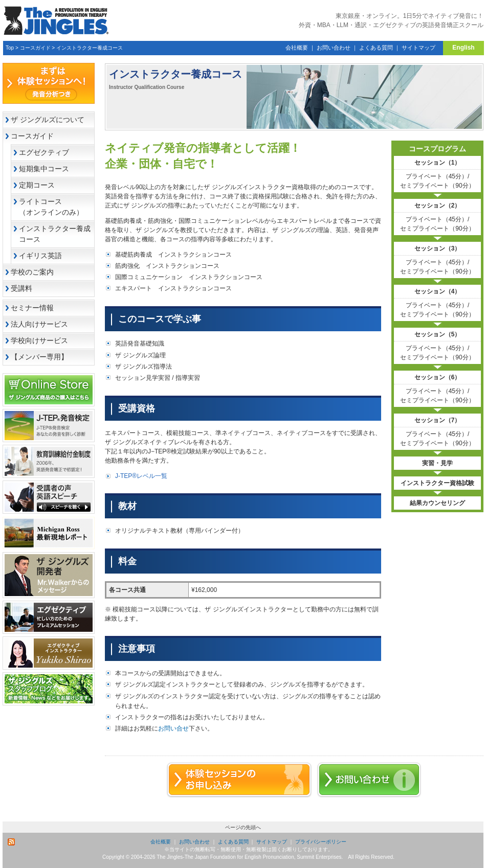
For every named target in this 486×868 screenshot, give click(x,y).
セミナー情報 (32, 308)
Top (10, 48)
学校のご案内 (32, 272)
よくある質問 (376, 48)
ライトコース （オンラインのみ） (57, 207)
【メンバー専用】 (39, 357)
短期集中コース (44, 169)
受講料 (21, 288)
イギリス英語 (40, 256)
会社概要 (297, 48)
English (463, 48)
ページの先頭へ (243, 827)
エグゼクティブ (44, 152)
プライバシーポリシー (321, 842)
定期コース (37, 185)
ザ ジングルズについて (48, 120)
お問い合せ (173, 728)
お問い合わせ (334, 48)
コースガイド (35, 48)
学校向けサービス (39, 340)
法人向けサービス (39, 324)
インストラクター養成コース (90, 48)
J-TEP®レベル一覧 (141, 476)
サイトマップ (418, 48)
